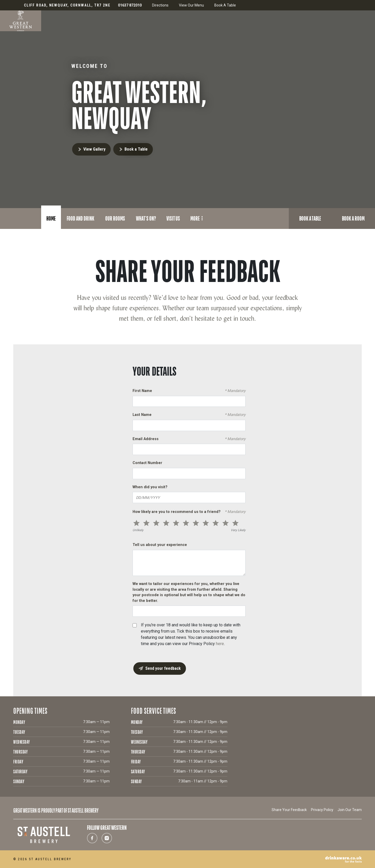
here (220, 644)
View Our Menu (191, 5)
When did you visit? (150, 487)
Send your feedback (163, 668)
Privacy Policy (322, 810)
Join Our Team (350, 810)
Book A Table (225, 5)
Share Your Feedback (289, 810)
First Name (189, 391)
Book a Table (136, 149)
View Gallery (94, 149)
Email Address (189, 439)
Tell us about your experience (160, 545)
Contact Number (147, 463)
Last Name (189, 415)
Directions (160, 5)
